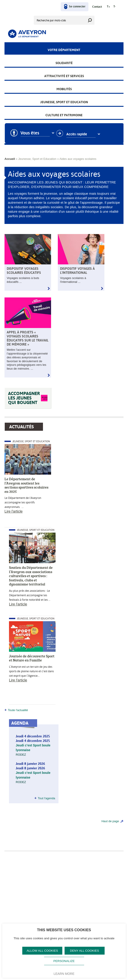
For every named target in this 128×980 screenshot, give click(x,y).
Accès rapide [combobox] (81, 134)
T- (115, 7)
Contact (97, 7)
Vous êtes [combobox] (34, 133)
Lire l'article (13, 511)
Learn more (64, 974)
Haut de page (110, 821)
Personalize (64, 961)
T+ (108, 7)
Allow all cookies (42, 951)
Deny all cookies (84, 951)
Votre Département (64, 50)
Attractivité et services (64, 76)
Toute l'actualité (18, 710)
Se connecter (77, 7)
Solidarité (64, 63)
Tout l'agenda (46, 798)
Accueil (10, 159)
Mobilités (64, 89)
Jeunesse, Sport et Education (64, 102)
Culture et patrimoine (64, 115)
